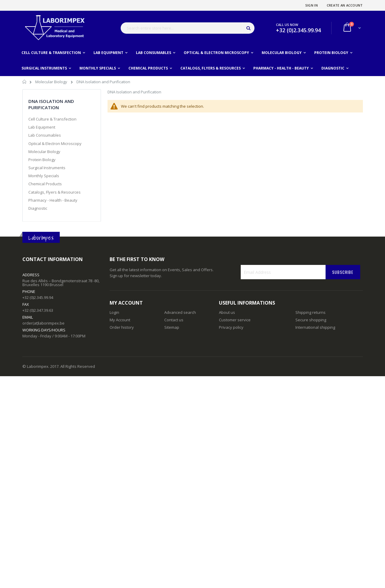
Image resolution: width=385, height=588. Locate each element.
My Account (120, 320)
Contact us (174, 320)
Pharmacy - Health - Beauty (53, 200)
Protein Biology (42, 160)
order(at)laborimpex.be (43, 323)
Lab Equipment (42, 127)
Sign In (312, 5)
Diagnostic (38, 208)
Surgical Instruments (47, 168)
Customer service (235, 320)
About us (227, 312)
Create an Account (345, 5)
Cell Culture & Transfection (52, 119)
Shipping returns (310, 312)
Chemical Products (45, 184)
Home (25, 83)
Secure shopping (311, 320)
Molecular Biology (52, 82)
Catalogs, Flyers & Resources (55, 192)
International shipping (315, 327)
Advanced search (180, 312)
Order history (122, 327)
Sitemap (172, 327)
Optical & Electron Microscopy (55, 143)
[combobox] (188, 28)
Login (114, 312)
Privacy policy (231, 327)
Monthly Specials (44, 176)
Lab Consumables (45, 135)
